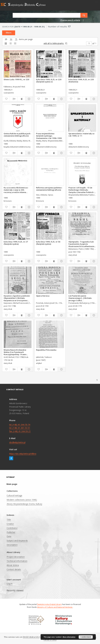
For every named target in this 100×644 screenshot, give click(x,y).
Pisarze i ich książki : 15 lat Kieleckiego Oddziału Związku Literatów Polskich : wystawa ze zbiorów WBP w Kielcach (81, 190)
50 (11, 39)
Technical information (17, 561)
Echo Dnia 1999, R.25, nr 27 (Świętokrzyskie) (16, 243)
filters (9, 33)
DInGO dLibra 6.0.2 (31, 637)
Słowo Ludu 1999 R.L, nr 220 (16, 79)
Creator (10, 524)
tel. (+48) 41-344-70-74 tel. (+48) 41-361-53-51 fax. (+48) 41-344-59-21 (20, 428)
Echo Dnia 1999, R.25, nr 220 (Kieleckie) (81, 81)
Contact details (14, 569)
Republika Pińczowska (46, 350)
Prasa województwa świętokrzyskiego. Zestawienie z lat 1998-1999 (49, 136)
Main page (12, 484)
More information (69, 637)
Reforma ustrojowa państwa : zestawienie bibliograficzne (49, 189)
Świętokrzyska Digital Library (49, 604)
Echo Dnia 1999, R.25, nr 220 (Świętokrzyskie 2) (49, 81)
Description (12, 545)
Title (9, 520)
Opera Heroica (43, 296)
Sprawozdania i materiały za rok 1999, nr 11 (81, 135)
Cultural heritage (14, 495)
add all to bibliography (56, 43)
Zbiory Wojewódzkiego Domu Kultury (24, 504)
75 (16, 39)
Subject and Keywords (17, 541)
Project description (16, 557)
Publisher (11, 532)
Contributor (12, 528)
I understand (86, 637)
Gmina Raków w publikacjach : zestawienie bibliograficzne (17, 135)
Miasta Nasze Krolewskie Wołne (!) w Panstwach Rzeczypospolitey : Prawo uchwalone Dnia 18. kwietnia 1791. (17, 352)
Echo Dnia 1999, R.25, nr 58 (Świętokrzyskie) (48, 243)
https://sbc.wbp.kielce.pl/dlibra (23, 454)
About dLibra (13, 565)
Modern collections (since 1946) (22, 500)
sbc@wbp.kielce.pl (17, 442)
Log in (10, 584)
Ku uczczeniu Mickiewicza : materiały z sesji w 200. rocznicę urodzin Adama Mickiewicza (16, 190)
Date (9, 536)
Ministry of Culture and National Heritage (55, 607)
